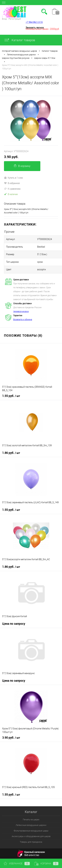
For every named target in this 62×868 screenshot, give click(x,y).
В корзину (22, 166)
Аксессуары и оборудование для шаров (31, 836)
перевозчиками (21, 311)
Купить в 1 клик (13, 178)
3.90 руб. (11, 157)
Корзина (46, 864)
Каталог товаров (20, 40)
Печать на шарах (31, 820)
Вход (4, 19)
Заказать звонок (35, 28)
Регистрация (15, 19)
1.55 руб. (11, 396)
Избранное (17, 864)
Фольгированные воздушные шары (31, 831)
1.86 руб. (11, 453)
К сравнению (12, 189)
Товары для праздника (31, 842)
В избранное (12, 183)
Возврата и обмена (23, 319)
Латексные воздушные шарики (31, 825)
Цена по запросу (14, 624)
